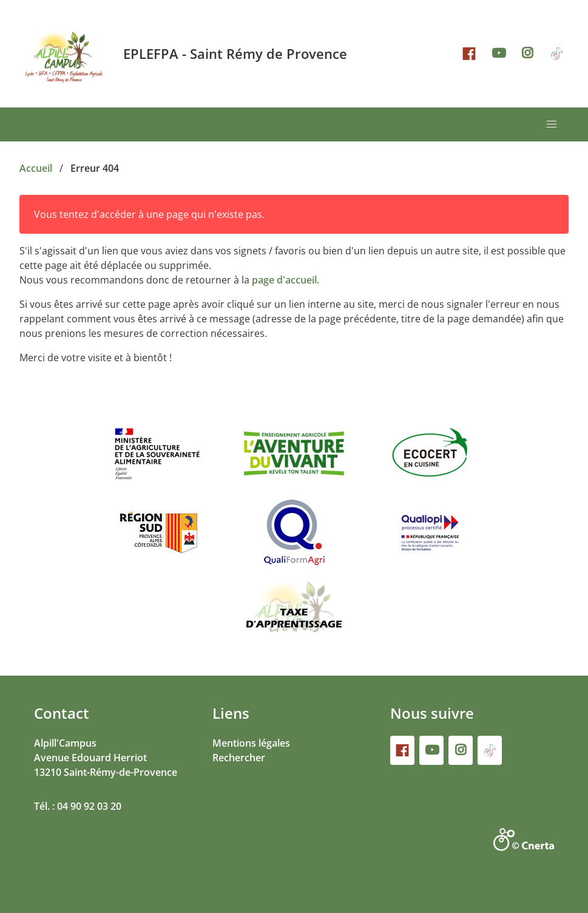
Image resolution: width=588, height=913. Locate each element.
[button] (552, 124)
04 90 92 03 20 (89, 806)
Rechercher (239, 758)
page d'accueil (284, 280)
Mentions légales (251, 743)
